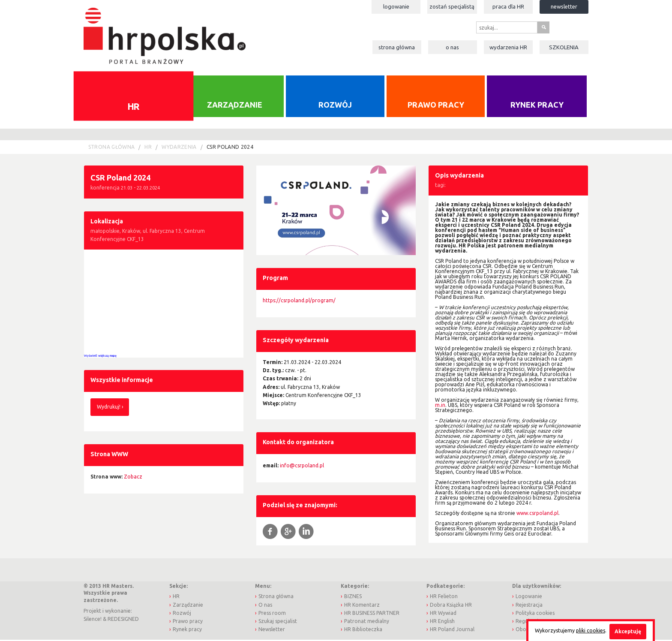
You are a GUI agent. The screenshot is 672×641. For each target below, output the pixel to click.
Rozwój (335, 105)
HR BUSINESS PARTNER (372, 614)
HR (133, 107)
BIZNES (353, 597)
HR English (442, 622)
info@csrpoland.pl (302, 466)
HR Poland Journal (452, 630)
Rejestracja (529, 606)
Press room (272, 614)
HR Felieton (444, 597)
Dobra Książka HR (451, 606)
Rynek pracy (537, 105)
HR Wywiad (443, 614)
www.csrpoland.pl (537, 514)
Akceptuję (628, 631)
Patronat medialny (367, 622)
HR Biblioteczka (363, 630)
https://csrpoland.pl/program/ (299, 301)
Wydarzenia (508, 47)
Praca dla (508, 6)
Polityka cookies (535, 614)
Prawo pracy (436, 105)
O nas (452, 47)
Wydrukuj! (109, 408)
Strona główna (397, 47)
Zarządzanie (235, 105)
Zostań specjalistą (452, 6)
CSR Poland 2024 (230, 148)
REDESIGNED (123, 620)
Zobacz (133, 477)
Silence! (93, 620)
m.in (440, 406)
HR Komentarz (362, 606)
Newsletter (564, 6)
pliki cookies (591, 630)
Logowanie (396, 6)
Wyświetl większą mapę (100, 356)
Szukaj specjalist (278, 622)
